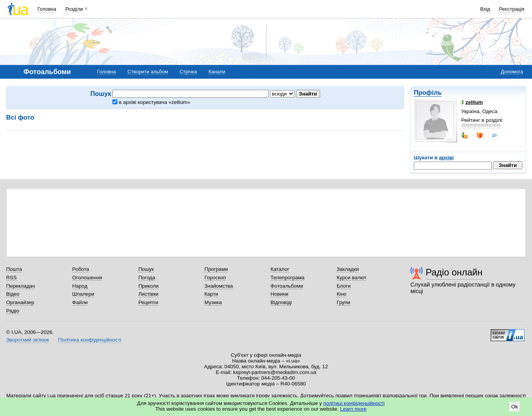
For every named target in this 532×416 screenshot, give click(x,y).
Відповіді (281, 302)
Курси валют (351, 278)
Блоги (344, 286)
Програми (216, 269)
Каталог (280, 269)
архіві (447, 158)
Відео (13, 294)
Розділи (74, 9)
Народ (80, 286)
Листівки (149, 294)
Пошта (14, 269)
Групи (343, 302)
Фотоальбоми (287, 286)
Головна (47, 9)
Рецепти (148, 302)
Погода (147, 278)
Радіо (13, 311)
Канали (217, 72)
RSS (11, 278)
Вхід (485, 9)
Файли (80, 302)
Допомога (512, 72)
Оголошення (87, 278)
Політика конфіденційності (90, 340)
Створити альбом (148, 72)
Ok (515, 407)
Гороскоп (215, 278)
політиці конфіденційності (354, 403)
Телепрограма (287, 278)
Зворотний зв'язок (28, 340)
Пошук (146, 269)
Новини (279, 294)
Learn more (353, 409)
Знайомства (219, 286)
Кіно (342, 294)
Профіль (428, 93)
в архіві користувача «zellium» (151, 102)
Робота (81, 269)
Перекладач (20, 286)
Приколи (149, 286)
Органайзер (20, 302)
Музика (213, 302)
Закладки (348, 269)
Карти (211, 294)
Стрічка (188, 72)
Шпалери (83, 294)
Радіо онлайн (454, 272)
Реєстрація (512, 9)
